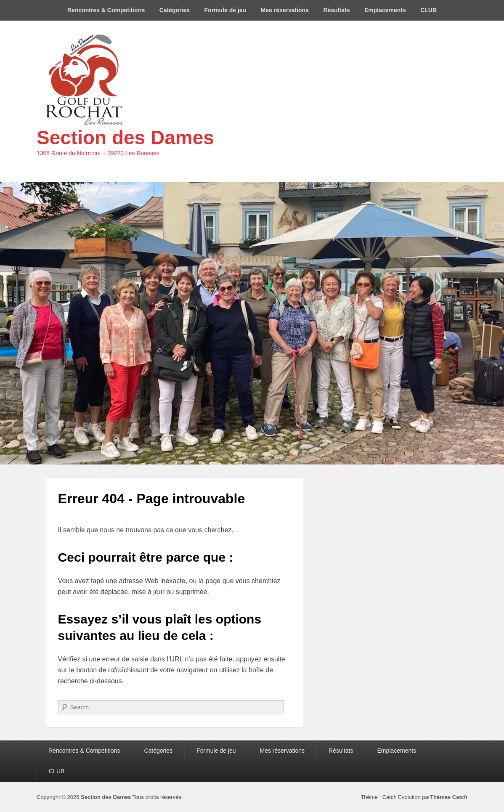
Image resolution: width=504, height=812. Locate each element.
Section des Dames (125, 138)
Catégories (175, 10)
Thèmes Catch (449, 797)
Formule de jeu (225, 10)
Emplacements (385, 10)
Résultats (336, 10)
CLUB (428, 10)
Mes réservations (285, 10)
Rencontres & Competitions (106, 10)
